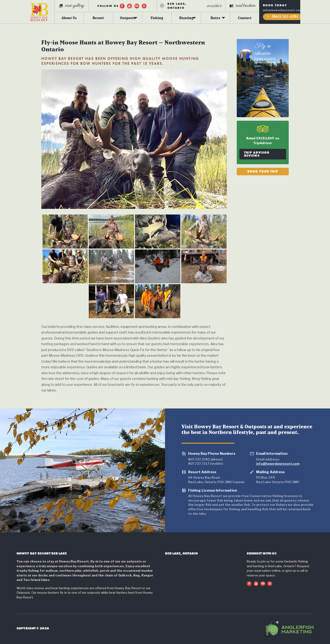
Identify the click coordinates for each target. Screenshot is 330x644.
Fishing (157, 18)
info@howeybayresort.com (282, 10)
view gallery (72, 6)
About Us (69, 18)
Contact (245, 18)
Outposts (128, 18)
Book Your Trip (263, 171)
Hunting (186, 18)
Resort (98, 18)
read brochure (242, 6)
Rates (215, 18)
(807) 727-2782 (282, 16)
